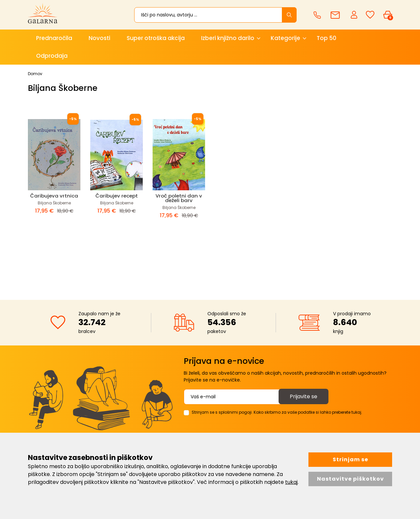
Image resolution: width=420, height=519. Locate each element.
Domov (35, 74)
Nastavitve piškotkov (350, 479)
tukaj (291, 482)
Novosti (99, 38)
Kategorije (285, 38)
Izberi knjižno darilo (228, 38)
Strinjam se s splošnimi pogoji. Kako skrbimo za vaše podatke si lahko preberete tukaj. (277, 412)
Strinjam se (350, 459)
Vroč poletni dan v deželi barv (179, 198)
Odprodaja (52, 56)
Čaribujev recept (117, 196)
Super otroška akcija (156, 38)
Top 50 (326, 38)
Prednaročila (54, 38)
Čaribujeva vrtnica (54, 196)
